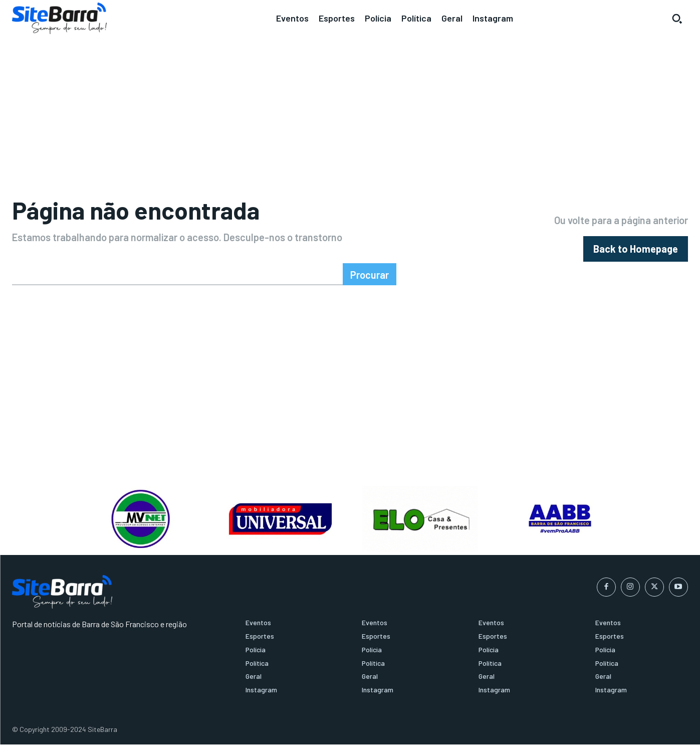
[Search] (370, 281)
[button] (677, 19)
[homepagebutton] (636, 252)
